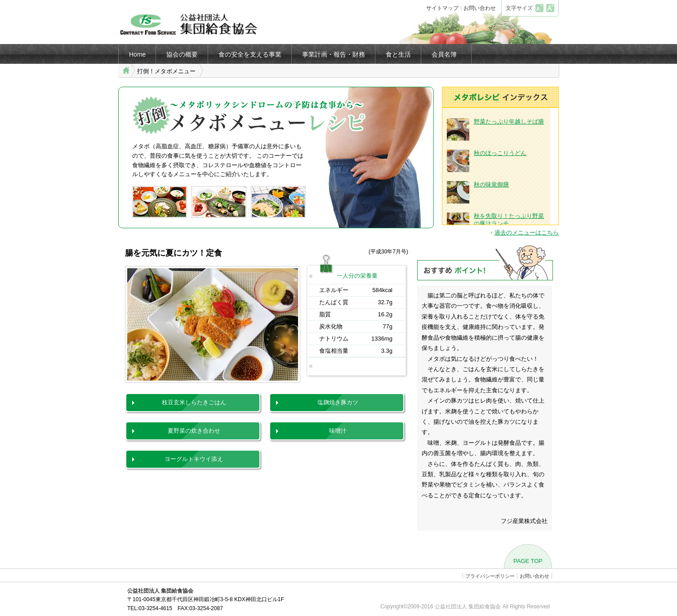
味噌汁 (338, 431)
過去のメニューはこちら (527, 233)
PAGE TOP (528, 561)
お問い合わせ (480, 8)
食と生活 (398, 54)
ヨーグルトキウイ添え (194, 459)
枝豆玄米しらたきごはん (194, 402)
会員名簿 (444, 54)
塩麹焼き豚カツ (338, 402)
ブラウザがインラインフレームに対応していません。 (500, 166)
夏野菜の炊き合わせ (194, 431)
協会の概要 (182, 54)
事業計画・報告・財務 (334, 54)
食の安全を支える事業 (250, 54)
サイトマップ (442, 8)
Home (137, 54)
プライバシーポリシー (490, 576)
